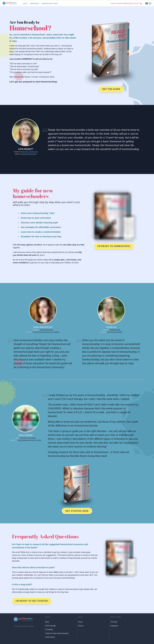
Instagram (114, 626)
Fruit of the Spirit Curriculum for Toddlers (46, 332)
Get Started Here (77, 511)
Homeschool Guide (50, 4)
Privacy (81, 626)
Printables (35, 4)
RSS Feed (50, 626)
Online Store (50, 637)
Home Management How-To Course (29, 440)
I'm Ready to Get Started (32, 601)
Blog (25, 4)
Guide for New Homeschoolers (57, 633)
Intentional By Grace (46, 330)
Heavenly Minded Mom (29, 154)
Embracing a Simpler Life (29, 152)
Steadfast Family (115, 330)
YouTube (114, 622)
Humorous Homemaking (28, 438)
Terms (80, 622)
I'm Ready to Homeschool (114, 246)
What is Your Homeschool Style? (126, 4)
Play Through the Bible (114, 332)
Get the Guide (111, 89)
